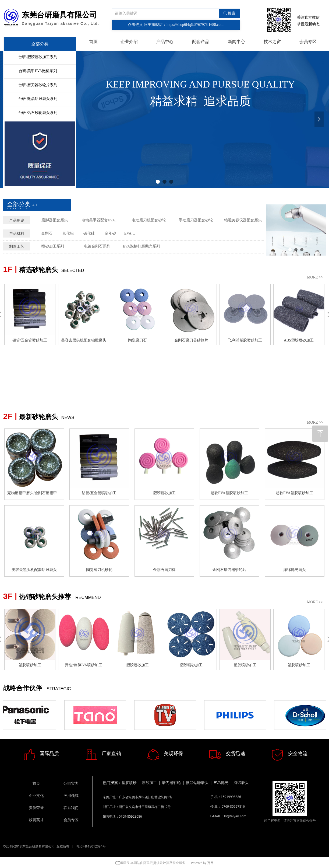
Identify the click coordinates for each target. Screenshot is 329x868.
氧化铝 (68, 233)
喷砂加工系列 (53, 246)
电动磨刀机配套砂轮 (149, 220)
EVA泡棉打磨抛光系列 (142, 246)
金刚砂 (110, 233)
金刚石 (47, 233)
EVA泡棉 (132, 233)
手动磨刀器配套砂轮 (196, 220)
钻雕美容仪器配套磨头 (243, 220)
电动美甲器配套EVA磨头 (102, 220)
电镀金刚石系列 (97, 246)
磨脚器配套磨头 (55, 220)
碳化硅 (89, 233)
